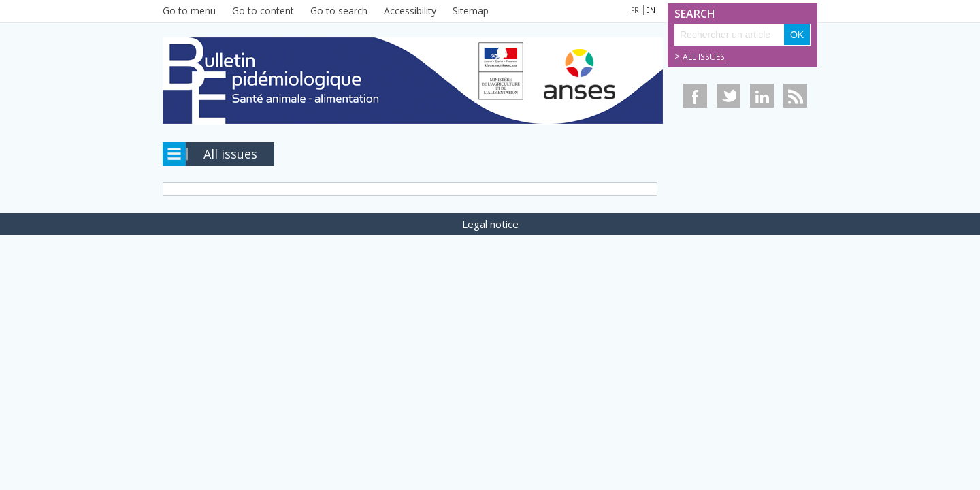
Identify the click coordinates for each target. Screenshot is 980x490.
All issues (704, 57)
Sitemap (471, 11)
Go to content (263, 11)
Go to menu (189, 11)
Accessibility (410, 11)
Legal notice (490, 224)
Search (689, 14)
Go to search (339, 11)
